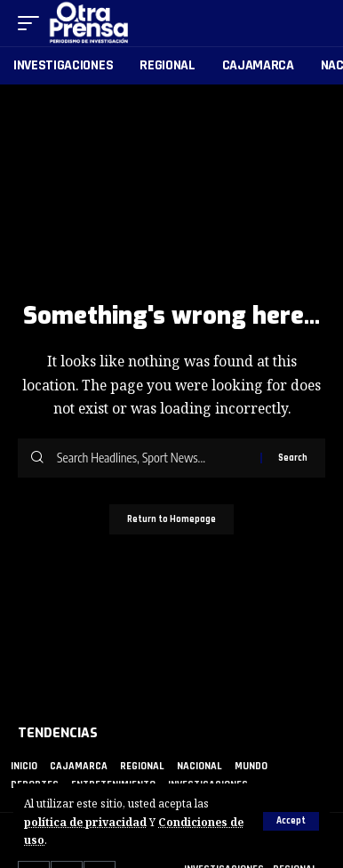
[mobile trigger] (33, 23)
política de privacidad (85, 822)
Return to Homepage (171, 519)
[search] (313, 23)
